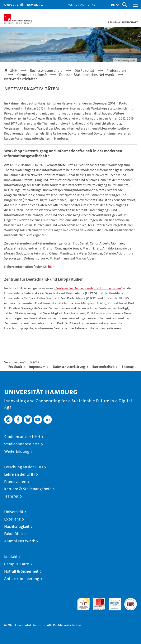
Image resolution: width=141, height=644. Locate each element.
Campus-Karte (17, 564)
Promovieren (15, 482)
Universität (14, 512)
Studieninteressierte (22, 444)
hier (51, 267)
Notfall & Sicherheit (21, 571)
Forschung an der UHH (23, 467)
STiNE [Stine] (91, 4)
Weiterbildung (17, 451)
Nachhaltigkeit (17, 526)
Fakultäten (13, 534)
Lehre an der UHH (19, 474)
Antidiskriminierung (22, 579)
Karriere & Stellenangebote (28, 489)
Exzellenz (12, 519)
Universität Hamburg (23, 4)
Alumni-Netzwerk (20, 541)
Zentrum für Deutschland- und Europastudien (88, 288)
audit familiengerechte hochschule (84, 604)
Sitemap (128, 367)
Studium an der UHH (22, 437)
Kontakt (11, 557)
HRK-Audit (113, 602)
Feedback (15, 367)
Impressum (37, 367)
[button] (114, 5)
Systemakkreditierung (131, 600)
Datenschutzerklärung (69, 367)
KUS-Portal (76, 4)
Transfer (11, 496)
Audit (97, 600)
